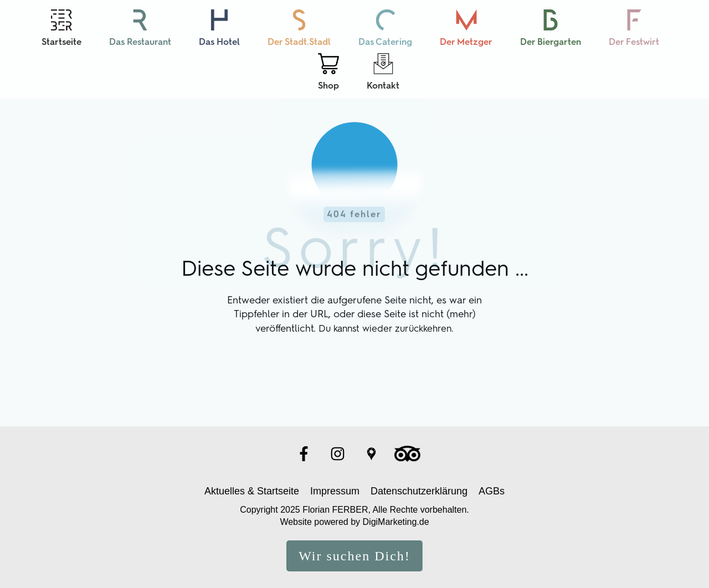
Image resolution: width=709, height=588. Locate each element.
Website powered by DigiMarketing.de (354, 516)
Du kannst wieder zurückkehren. (386, 322)
